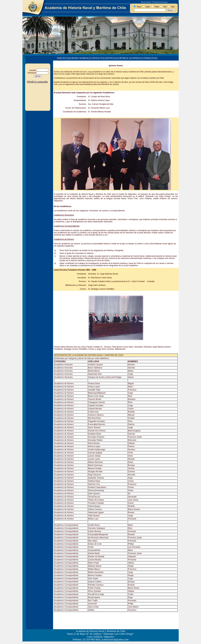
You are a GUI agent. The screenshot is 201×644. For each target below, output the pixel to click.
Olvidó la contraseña (37, 82)
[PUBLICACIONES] (130, 58)
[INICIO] (62, 58)
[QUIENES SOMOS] (78, 58)
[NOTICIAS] (112, 58)
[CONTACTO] (97, 58)
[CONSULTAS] (149, 58)
